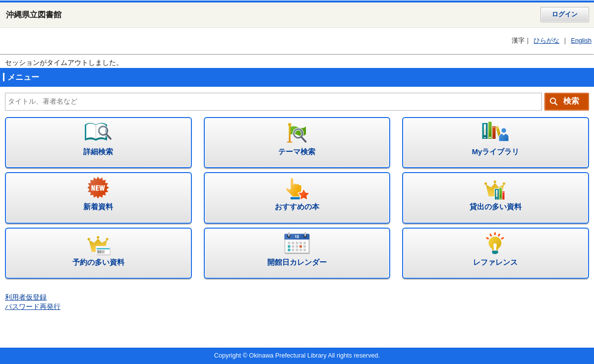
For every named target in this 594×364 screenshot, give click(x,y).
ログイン (565, 14)
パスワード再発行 (33, 307)
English (581, 41)
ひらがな (546, 41)
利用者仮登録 (26, 297)
